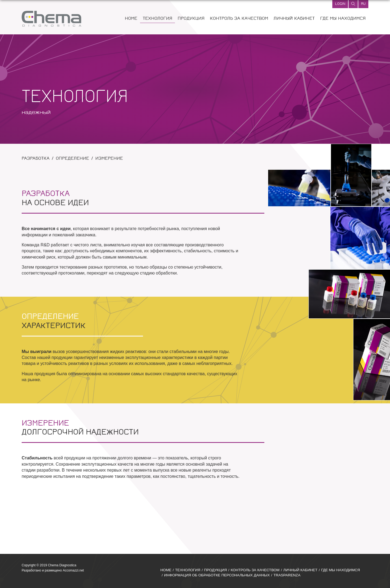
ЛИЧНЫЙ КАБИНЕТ (294, 19)
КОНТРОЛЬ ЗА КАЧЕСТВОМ (239, 19)
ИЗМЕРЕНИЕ (109, 159)
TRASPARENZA (287, 575)
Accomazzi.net (73, 570)
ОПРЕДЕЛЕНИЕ (72, 159)
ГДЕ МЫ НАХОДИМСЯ (343, 19)
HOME (131, 19)
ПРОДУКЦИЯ (191, 19)
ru (363, 4)
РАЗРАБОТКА (36, 159)
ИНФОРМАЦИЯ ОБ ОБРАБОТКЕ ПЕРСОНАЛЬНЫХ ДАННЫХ (217, 575)
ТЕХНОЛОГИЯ (157, 19)
